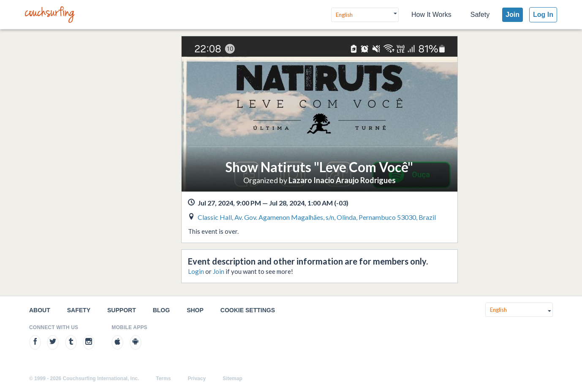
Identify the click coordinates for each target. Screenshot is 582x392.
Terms (163, 378)
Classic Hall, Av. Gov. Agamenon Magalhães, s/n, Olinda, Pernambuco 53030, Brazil (317, 217)
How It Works (431, 15)
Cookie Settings (248, 310)
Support (122, 310)
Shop (195, 310)
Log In (543, 15)
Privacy (197, 378)
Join (513, 15)
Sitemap (233, 378)
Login (196, 271)
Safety (480, 15)
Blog (161, 310)
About (40, 310)
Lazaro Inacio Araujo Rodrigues (342, 180)
